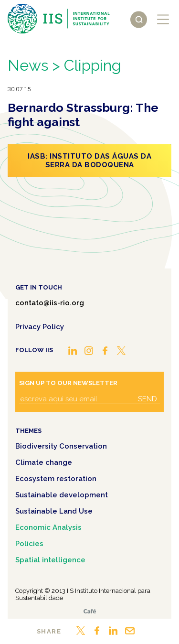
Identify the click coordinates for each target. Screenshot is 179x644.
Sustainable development (62, 495)
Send (147, 399)
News (28, 65)
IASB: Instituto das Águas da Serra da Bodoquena (89, 161)
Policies (29, 544)
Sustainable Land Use (54, 511)
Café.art (90, 611)
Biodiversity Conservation (61, 446)
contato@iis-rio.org (50, 303)
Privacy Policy (40, 327)
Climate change (44, 462)
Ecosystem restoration (56, 479)
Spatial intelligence (50, 560)
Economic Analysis (48, 527)
